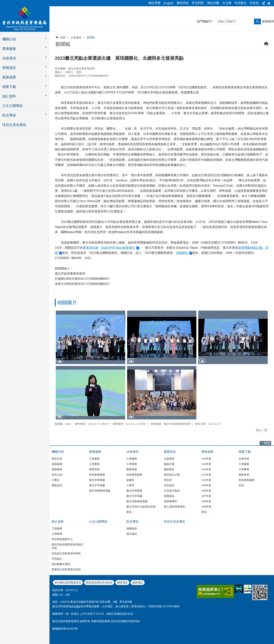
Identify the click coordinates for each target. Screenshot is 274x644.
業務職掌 (57, 469)
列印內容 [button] (266, 44)
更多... (130, 512)
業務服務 (95, 452)
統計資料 (58, 522)
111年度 (206, 475)
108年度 (206, 491)
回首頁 (254, 3)
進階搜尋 (268, 21)
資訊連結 (132, 534)
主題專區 (169, 459)
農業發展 (94, 469)
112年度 (206, 469)
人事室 (130, 485)
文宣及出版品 (172, 491)
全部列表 (244, 459)
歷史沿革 (57, 459)
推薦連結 (169, 496)
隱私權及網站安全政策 (99, 583)
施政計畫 (169, 464)
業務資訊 (170, 452)
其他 (241, 485)
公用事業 (94, 464)
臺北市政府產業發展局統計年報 (68, 546)
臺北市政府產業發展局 (25, 18)
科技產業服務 (97, 475)
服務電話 (138, 583)
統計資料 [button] (9, 96)
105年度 (206, 507)
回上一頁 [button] (262, 430)
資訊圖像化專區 (61, 564)
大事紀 (56, 480)
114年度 (206, 459)
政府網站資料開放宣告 (68, 583)
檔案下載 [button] (9, 87)
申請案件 (241, 3)
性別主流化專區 (14, 125)
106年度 (206, 501)
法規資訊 (169, 485)
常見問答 (198, 3)
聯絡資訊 (57, 485)
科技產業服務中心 (62, 539)
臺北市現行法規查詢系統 (141, 507)
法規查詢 (132, 452)
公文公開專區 (13, 106)
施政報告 (169, 469)
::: (4, 2)
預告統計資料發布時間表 (66, 553)
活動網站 (182, 253)
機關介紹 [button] (9, 39)
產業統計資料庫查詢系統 (66, 569)
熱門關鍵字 (204, 21)
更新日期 (58, 590)
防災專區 (132, 522)
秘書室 (130, 480)
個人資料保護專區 (174, 507)
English (169, 3)
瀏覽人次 (58, 595)
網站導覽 (155, 3)
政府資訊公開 (172, 475)
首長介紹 (57, 475)
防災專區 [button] (9, 115)
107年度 (206, 496)
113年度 (206, 464)
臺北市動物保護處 (100, 491)
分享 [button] (264, 3)
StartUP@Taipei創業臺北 (118, 248)
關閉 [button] (267, 443)
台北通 (227, 3)
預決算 (168, 480)
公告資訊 (76, 37)
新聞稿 (91, 37)
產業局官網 (91, 248)
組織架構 (57, 464)
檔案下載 (245, 452)
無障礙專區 (170, 501)
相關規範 (132, 528)
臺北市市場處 (97, 485)
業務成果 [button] (9, 77)
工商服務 (94, 459)
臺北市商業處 (97, 480)
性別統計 (57, 559)
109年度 (206, 485)
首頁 (63, 37)
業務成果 (207, 452)
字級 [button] (269, 3)
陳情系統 (183, 3)
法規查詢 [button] (9, 58)
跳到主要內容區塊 (2, 2)
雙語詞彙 (213, 3)
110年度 (206, 480)
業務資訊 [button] (9, 68)
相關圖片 (67, 303)
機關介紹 (58, 452)
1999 (77, 606)
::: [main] (56, 36)
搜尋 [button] (257, 22)
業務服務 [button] (9, 49)
